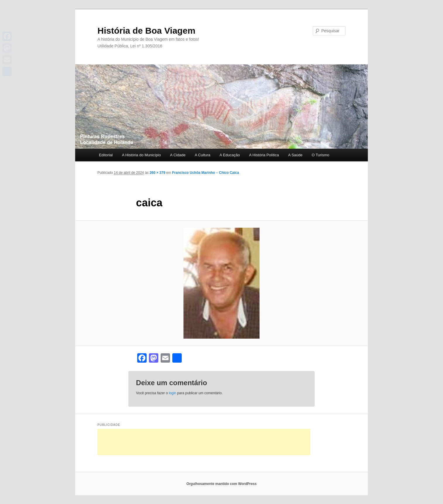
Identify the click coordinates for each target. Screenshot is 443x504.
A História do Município (141, 155)
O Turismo (320, 155)
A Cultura (202, 155)
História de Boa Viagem (146, 31)
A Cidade (178, 155)
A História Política (264, 155)
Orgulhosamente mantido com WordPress (222, 484)
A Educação (230, 155)
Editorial (106, 155)
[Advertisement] (204, 442)
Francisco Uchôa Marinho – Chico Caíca (206, 173)
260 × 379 (157, 173)
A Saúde (295, 155)
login (172, 393)
